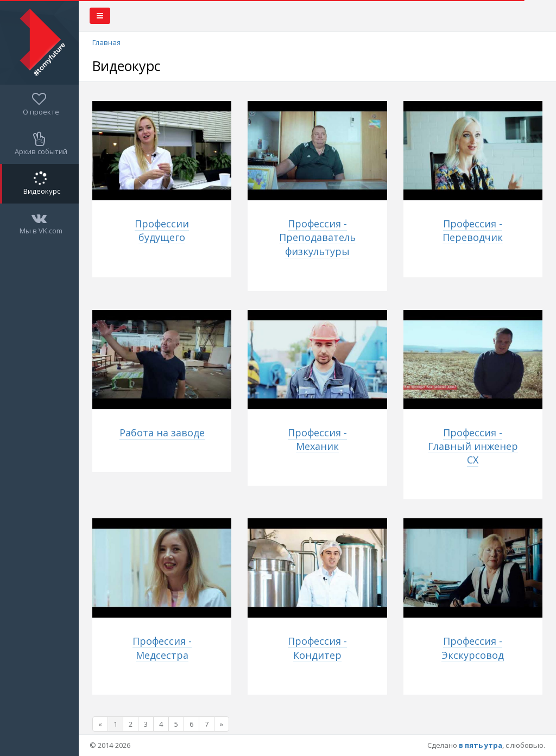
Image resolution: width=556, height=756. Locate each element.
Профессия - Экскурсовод (473, 648)
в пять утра (481, 745)
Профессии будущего (162, 230)
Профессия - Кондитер (317, 648)
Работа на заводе (162, 433)
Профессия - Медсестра (162, 648)
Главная (106, 42)
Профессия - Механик (317, 439)
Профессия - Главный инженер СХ (473, 446)
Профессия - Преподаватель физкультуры (317, 237)
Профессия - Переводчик (473, 230)
